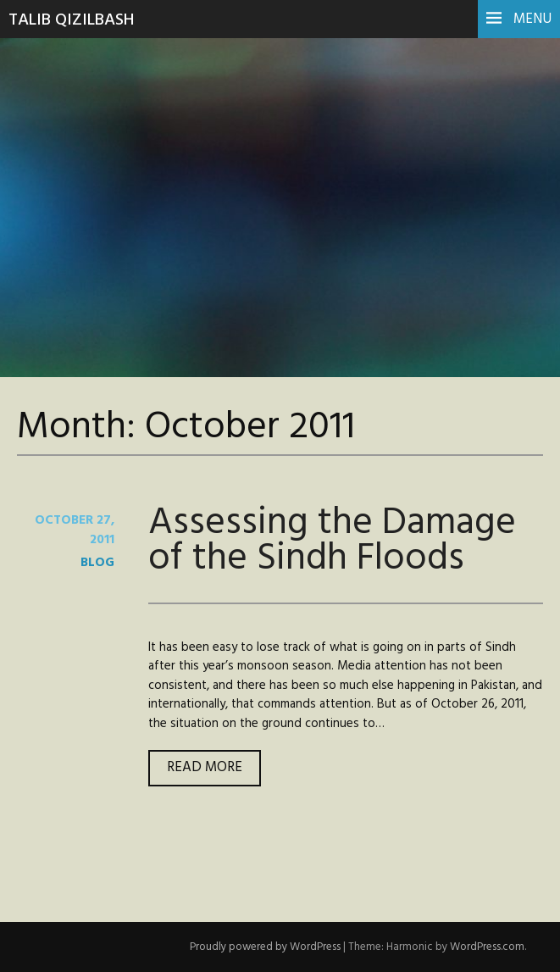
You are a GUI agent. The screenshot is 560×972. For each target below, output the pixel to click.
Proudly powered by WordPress (265, 947)
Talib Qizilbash (72, 20)
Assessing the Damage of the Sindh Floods (332, 541)
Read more (214, 771)
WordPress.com (487, 947)
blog (97, 563)
